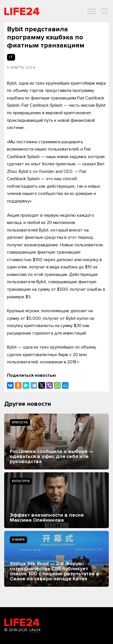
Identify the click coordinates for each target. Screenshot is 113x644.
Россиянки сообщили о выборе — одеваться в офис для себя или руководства (52, 456)
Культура (21, 481)
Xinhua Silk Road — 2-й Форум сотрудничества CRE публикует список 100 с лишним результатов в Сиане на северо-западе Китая (55, 571)
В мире (18, 540)
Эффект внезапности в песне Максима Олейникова (47, 517)
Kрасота (20, 422)
